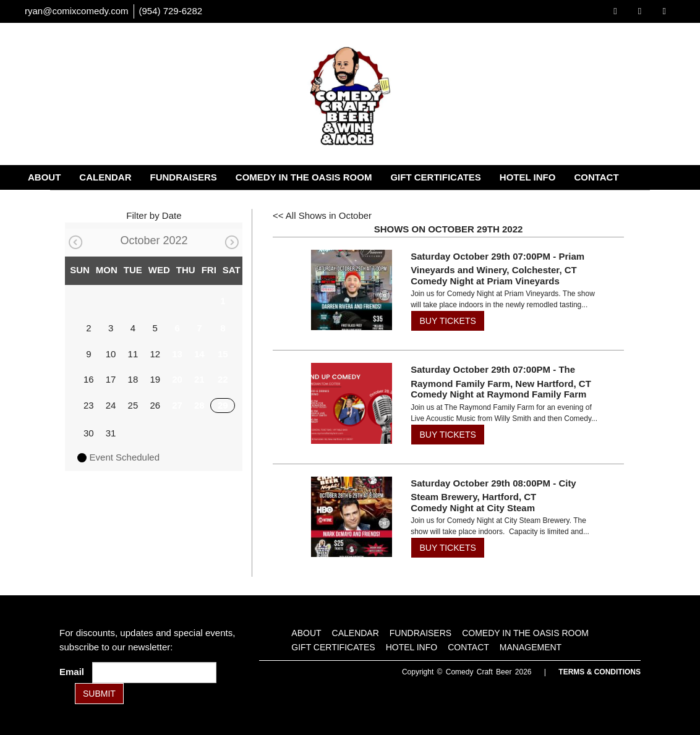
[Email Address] (154, 673)
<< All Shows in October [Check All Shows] (322, 215)
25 (133, 405)
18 (133, 379)
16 (89, 379)
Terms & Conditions (600, 672)
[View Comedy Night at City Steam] (352, 517)
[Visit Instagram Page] (664, 11)
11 (133, 354)
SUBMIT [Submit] (99, 694)
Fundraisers (184, 177)
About (44, 177)
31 (111, 433)
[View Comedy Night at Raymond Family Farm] (352, 403)
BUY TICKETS (447, 321)
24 (111, 405)
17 (111, 379)
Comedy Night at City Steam (473, 508)
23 (89, 405)
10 (111, 354)
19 (155, 379)
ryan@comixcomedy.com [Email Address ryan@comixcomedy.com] (77, 11)
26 (155, 405)
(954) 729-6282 (171, 11)
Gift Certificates (435, 177)
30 (89, 433)
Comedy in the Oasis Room (304, 177)
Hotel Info (528, 177)
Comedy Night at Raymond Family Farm (498, 394)
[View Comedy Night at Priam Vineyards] (352, 290)
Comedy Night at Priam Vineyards (485, 281)
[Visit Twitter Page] (640, 11)
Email (74, 672)
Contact (596, 177)
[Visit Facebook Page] (615, 11)
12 (155, 354)
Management (62, 202)
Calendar (105, 177)
